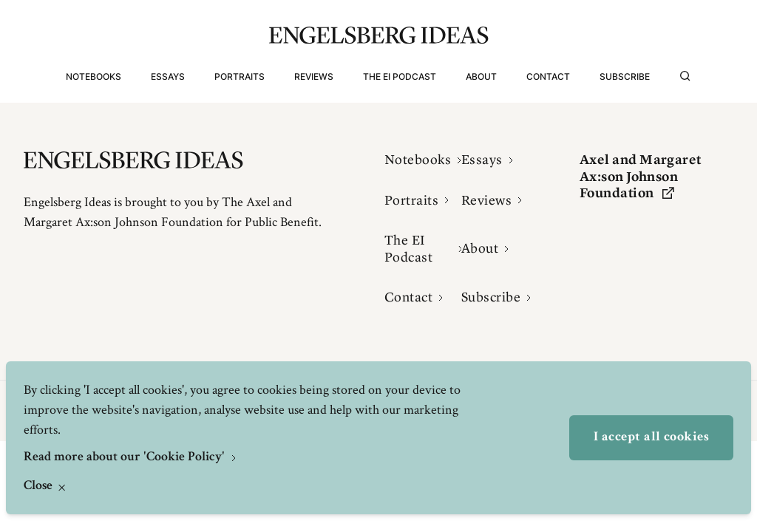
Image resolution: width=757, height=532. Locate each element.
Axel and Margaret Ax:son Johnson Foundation (641, 176)
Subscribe (625, 76)
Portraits (240, 76)
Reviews (314, 76)
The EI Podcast (400, 76)
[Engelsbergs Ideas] (379, 35)
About (481, 76)
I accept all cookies (651, 437)
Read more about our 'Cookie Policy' (126, 457)
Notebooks (94, 76)
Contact (548, 76)
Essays (168, 76)
